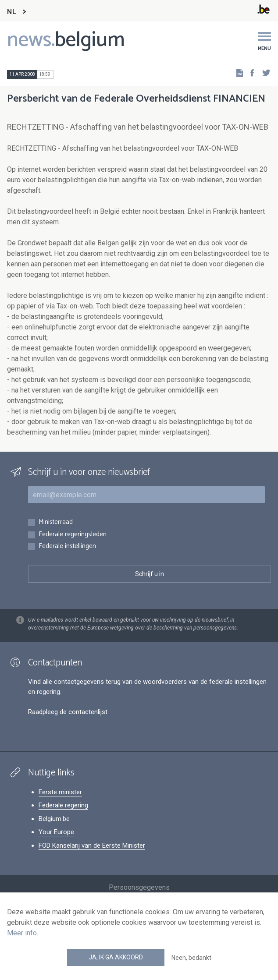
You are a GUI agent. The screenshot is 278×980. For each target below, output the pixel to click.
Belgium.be (54, 819)
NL (11, 12)
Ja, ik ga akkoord (116, 957)
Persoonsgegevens (139, 887)
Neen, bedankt (191, 958)
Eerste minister (60, 792)
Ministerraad (56, 522)
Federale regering (63, 805)
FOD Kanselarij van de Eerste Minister (92, 846)
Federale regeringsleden (73, 535)
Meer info (22, 933)
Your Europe (56, 832)
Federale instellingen (67, 547)
